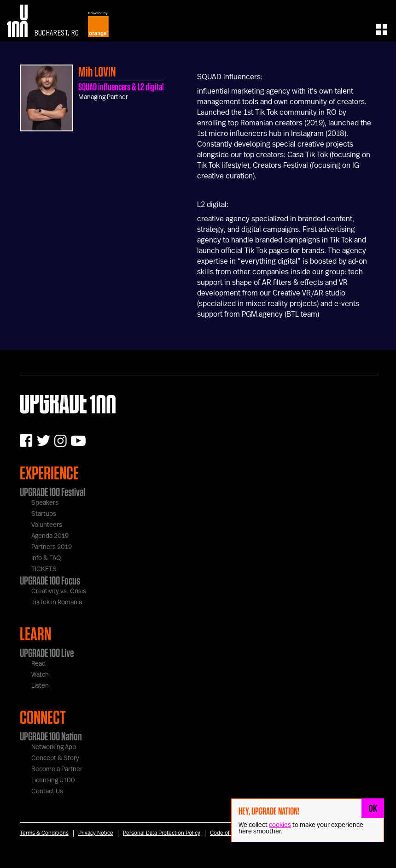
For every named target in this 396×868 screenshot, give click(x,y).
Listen (40, 686)
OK (373, 808)
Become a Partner (57, 769)
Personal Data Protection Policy (162, 833)
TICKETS (44, 569)
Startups (44, 514)
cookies (280, 825)
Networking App (54, 747)
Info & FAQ (46, 558)
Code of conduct (231, 833)
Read (38, 664)
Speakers (45, 503)
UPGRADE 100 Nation (51, 736)
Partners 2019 (52, 547)
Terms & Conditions (44, 833)
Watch (40, 675)
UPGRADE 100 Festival (52, 492)
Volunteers (47, 525)
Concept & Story (55, 758)
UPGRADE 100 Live (47, 653)
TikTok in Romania (57, 602)
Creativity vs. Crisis (59, 591)
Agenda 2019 (50, 536)
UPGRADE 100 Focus (50, 580)
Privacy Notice (96, 833)
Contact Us (47, 791)
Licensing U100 (53, 780)
